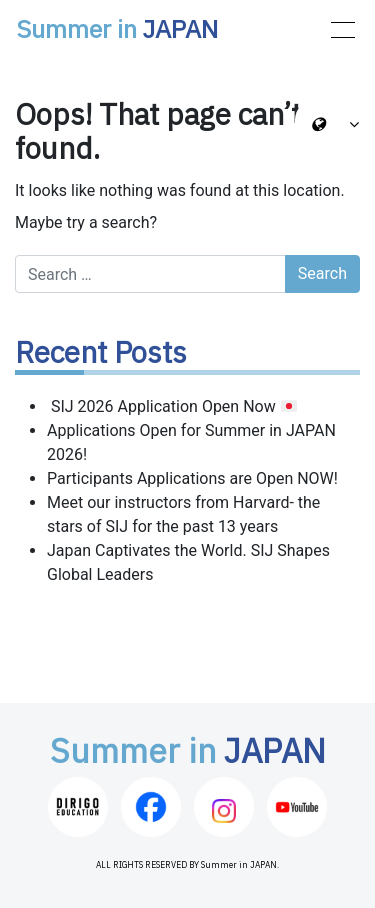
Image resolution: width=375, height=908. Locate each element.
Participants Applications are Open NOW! (192, 478)
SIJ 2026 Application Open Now (172, 406)
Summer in (117, 31)
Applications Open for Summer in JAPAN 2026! (191, 442)
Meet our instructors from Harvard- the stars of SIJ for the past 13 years (183, 514)
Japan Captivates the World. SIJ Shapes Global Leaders (188, 562)
